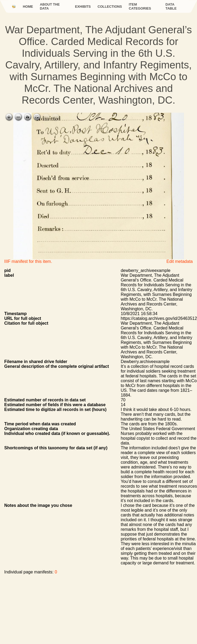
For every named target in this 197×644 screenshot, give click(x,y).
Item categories (140, 6)
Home (28, 7)
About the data (50, 6)
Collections (110, 7)
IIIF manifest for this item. (28, 261)
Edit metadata (180, 261)
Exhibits (83, 7)
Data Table (171, 6)
